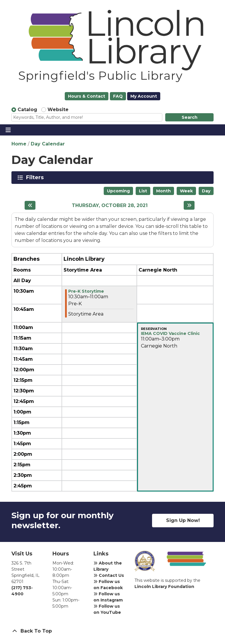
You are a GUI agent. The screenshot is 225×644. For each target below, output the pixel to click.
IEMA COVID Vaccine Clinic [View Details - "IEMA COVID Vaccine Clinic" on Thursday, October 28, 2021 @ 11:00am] (170, 333)
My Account (144, 96)
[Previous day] (30, 205)
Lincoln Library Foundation (164, 587)
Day (206, 191)
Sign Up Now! (183, 520)
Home (19, 144)
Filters (36, 177)
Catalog (27, 110)
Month (163, 191)
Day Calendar (48, 144)
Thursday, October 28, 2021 (110, 205)
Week (186, 191)
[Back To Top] (112, 631)
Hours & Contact (87, 96)
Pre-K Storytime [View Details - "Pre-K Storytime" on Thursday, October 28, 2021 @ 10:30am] (86, 291)
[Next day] (189, 205)
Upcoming (118, 191)
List (143, 191)
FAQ (118, 96)
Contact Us (109, 575)
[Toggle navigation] (8, 130)
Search (190, 117)
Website (58, 110)
